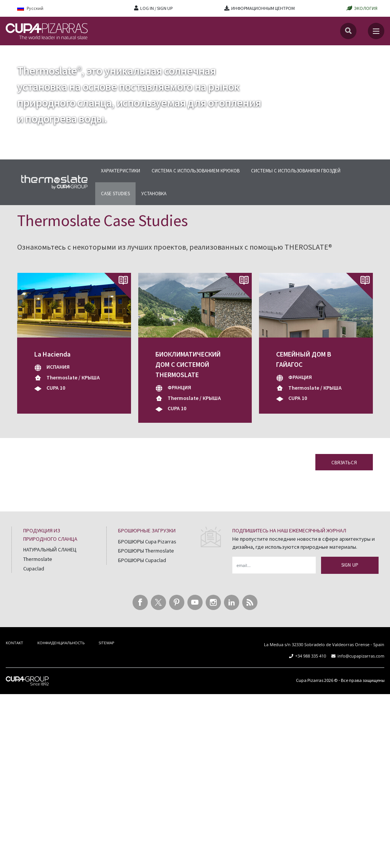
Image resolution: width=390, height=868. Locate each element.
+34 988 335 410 (311, 656)
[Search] (348, 31)
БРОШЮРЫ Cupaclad (142, 560)
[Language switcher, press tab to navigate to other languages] (35, 8)
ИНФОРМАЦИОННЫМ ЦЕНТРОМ (263, 8)
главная (15, 53)
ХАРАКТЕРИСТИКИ (121, 171)
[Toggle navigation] (376, 31)
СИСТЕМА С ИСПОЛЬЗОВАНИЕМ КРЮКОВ (196, 171)
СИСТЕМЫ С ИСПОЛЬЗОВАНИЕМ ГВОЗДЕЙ (296, 171)
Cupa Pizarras (310, 680)
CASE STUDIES (115, 194)
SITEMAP (106, 643)
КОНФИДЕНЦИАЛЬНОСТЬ (61, 643)
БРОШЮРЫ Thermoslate (146, 551)
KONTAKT (14, 643)
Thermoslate (47, 53)
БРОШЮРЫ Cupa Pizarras (147, 542)
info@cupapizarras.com (361, 656)
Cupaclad (34, 569)
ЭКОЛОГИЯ (366, 8)
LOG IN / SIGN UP (156, 8)
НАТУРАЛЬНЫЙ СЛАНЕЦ (50, 549)
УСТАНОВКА (154, 194)
